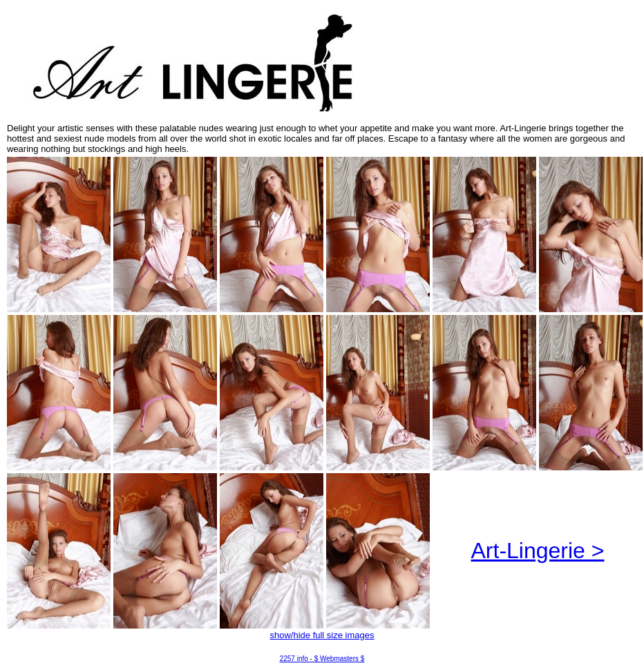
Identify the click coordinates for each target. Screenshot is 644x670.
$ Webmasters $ (340, 659)
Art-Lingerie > (538, 551)
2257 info (294, 659)
